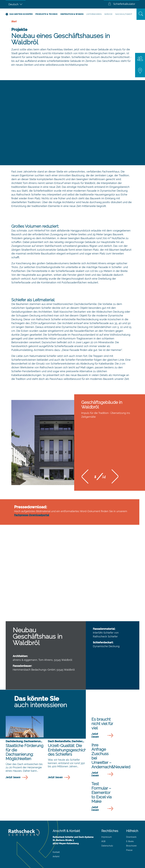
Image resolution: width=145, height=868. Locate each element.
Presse (129, 850)
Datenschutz (107, 846)
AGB (103, 841)
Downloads (131, 837)
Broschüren (131, 846)
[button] (85, 477)
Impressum (107, 837)
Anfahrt (56, 857)
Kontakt (56, 852)
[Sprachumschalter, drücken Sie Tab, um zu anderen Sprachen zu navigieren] (16, 4)
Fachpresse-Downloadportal (32, 515)
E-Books (130, 841)
